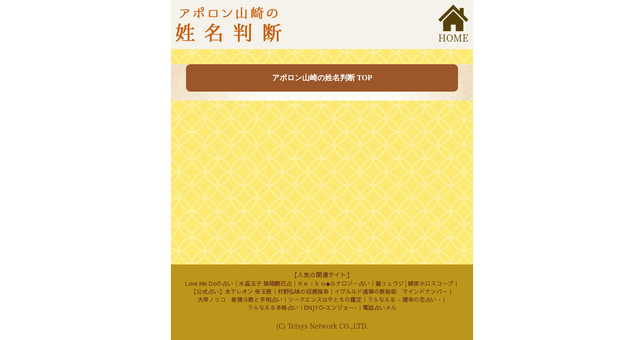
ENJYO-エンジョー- (330, 307)
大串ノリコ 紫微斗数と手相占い (240, 299)
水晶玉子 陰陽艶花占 (265, 283)
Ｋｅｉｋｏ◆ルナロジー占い (334, 283)
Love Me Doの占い (209, 283)
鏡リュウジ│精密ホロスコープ (414, 283)
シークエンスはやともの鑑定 (325, 299)
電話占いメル (380, 307)
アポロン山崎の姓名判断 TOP (322, 78)
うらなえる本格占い (273, 307)
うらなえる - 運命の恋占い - (404, 299)
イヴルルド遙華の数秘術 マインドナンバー (391, 291)
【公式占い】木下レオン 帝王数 (231, 291)
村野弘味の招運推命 (303, 291)
